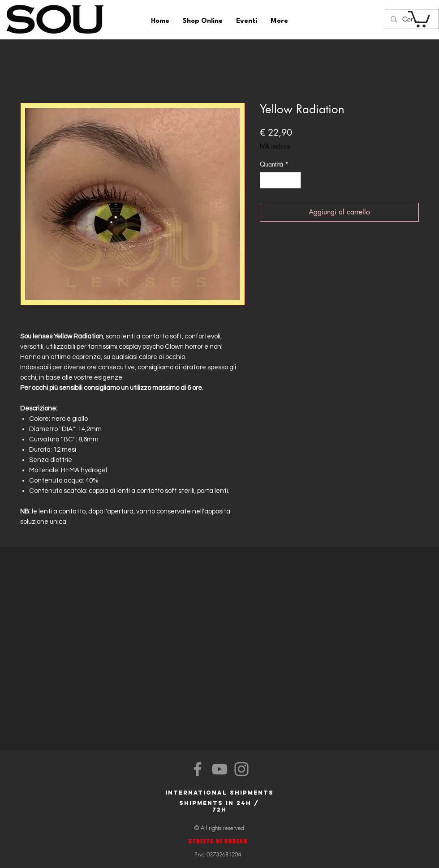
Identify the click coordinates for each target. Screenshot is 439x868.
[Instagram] (241, 769)
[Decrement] (267, 180)
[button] (419, 18)
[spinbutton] (280, 180)
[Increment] (294, 180)
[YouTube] (219, 769)
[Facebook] (198, 769)
